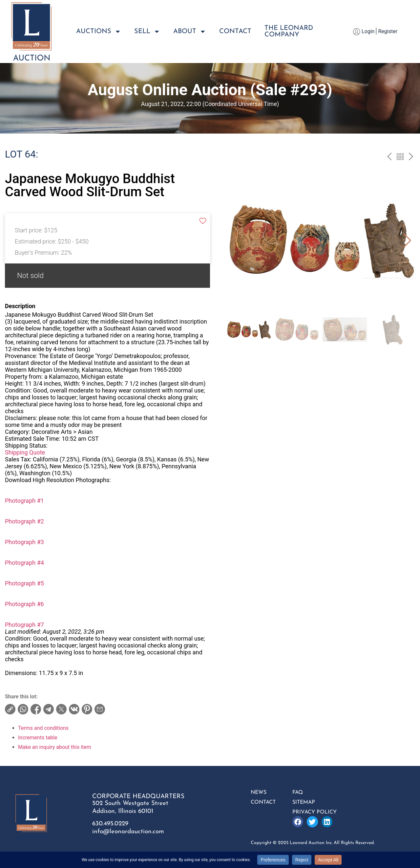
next (411, 158)
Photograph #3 (24, 542)
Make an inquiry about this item (55, 747)
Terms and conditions (43, 728)
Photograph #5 (24, 583)
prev (389, 158)
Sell (147, 32)
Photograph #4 (24, 563)
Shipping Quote (25, 452)
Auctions (99, 32)
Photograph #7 (24, 625)
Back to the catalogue (400, 158)
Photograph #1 (24, 501)
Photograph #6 (24, 604)
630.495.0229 (110, 824)
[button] (407, 241)
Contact (235, 32)
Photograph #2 (24, 521)
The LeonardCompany (289, 32)
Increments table (38, 738)
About (190, 32)
